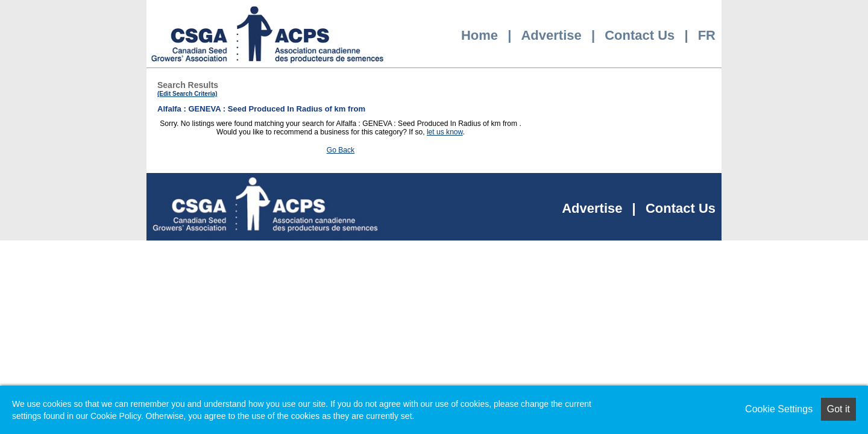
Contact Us (640, 35)
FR (707, 35)
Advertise (551, 35)
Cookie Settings (779, 409)
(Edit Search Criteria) (187, 94)
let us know (445, 132)
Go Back (341, 150)
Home (480, 35)
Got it (838, 409)
